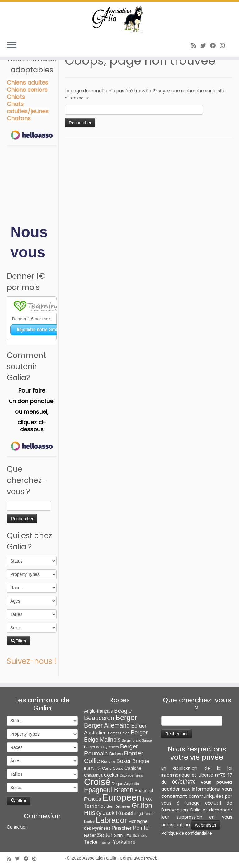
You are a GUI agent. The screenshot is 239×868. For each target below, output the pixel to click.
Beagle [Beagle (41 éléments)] (123, 711)
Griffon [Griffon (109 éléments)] (142, 805)
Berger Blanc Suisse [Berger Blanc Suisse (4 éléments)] (137, 740)
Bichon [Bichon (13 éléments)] (116, 754)
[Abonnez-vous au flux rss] (196, 46)
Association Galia (99, 858)
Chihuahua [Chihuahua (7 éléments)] (93, 775)
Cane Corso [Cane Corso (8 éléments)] (113, 768)
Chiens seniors (27, 90)
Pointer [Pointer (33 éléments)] (142, 828)
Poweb (151, 858)
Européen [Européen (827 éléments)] (122, 797)
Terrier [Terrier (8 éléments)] (105, 842)
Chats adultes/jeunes (28, 108)
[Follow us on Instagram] (224, 46)
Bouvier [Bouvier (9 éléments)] (108, 762)
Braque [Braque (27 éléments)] (141, 761)
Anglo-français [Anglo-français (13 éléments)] (98, 711)
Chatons (19, 118)
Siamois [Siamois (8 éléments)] (140, 836)
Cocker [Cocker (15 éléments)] (111, 775)
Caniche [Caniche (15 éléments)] (133, 768)
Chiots (16, 97)
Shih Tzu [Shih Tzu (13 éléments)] (122, 835)
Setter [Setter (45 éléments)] (105, 835)
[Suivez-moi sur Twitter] (205, 46)
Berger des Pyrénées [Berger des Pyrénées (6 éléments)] (101, 747)
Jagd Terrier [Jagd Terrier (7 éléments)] (145, 814)
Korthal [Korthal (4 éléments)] (89, 822)
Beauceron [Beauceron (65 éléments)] (99, 718)
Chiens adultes (28, 83)
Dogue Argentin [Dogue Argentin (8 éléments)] (125, 784)
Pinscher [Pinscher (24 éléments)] (122, 828)
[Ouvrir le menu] (12, 45)
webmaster (206, 825)
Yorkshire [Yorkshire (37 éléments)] (124, 842)
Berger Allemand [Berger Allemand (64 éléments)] (107, 725)
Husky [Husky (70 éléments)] (93, 813)
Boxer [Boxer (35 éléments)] (124, 761)
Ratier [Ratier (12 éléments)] (90, 835)
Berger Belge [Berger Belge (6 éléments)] (119, 733)
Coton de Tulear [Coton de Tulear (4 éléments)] (132, 775)
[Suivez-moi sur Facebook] (215, 46)
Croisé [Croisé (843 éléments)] (97, 782)
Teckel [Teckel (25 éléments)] (91, 842)
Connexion (17, 827)
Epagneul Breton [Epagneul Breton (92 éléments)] (109, 790)
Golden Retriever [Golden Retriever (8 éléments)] (115, 806)
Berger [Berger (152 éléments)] (126, 718)
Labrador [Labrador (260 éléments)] (111, 820)
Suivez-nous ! (32, 661)
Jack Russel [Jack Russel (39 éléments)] (118, 813)
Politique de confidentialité (187, 833)
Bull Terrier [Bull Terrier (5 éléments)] (92, 769)
